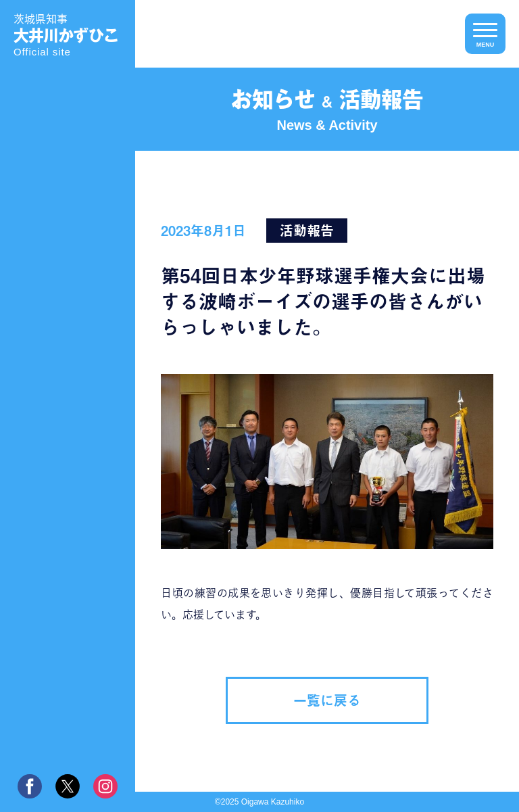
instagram (105, 786)
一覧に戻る (327, 700)
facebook (30, 786)
